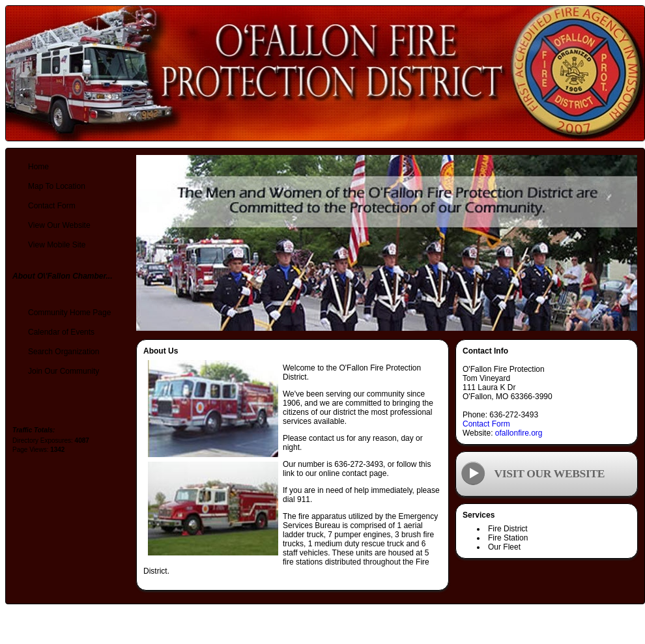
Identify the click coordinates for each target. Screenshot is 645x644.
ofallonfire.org (519, 433)
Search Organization (64, 352)
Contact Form (486, 424)
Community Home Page (69, 313)
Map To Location (57, 186)
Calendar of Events (61, 332)
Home (38, 167)
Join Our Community (64, 371)
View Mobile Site (57, 245)
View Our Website (59, 225)
